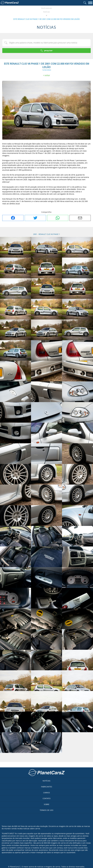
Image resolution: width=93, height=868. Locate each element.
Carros (47, 793)
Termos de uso (46, 810)
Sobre (47, 804)
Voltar (47, 75)
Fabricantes (47, 787)
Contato (47, 798)
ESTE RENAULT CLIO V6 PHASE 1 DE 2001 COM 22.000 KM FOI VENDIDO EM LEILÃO (46, 19)
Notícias (46, 12)
